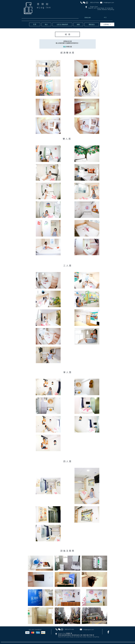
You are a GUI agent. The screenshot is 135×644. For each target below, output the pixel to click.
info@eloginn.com (109, 3)
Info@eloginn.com (89, 630)
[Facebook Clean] (108, 632)
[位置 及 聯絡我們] (62, 24)
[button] (41, 563)
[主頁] (35, 24)
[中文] (105, 18)
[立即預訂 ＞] (107, 24)
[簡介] (46, 24)
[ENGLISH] (88, 18)
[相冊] (78, 24)
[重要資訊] (92, 24)
